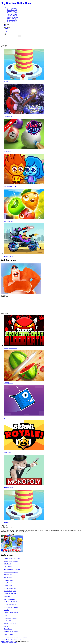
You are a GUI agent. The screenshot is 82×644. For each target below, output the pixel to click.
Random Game (4, 643)
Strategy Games (12, 16)
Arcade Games (12, 13)
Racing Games (12, 10)
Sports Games (12, 19)
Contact (3, 640)
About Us (8, 640)
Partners (3, 641)
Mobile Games (13, 643)
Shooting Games (13, 11)
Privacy (12, 641)
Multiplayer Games (13, 17)
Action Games (12, 8)
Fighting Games (12, 20)
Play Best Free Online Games (17, 3)
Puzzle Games (12, 14)
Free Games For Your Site (18, 640)
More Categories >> (12, 21)
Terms (7, 641)
